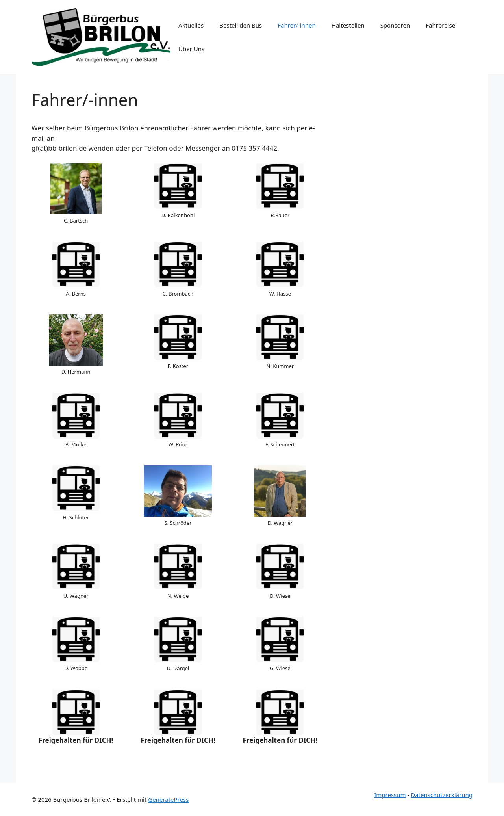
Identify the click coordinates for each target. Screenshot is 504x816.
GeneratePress (168, 799)
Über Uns (191, 49)
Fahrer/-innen (297, 25)
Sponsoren (395, 25)
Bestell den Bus (241, 25)
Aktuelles (191, 25)
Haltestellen (348, 25)
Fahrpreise (440, 25)
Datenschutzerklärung (442, 795)
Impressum (390, 795)
